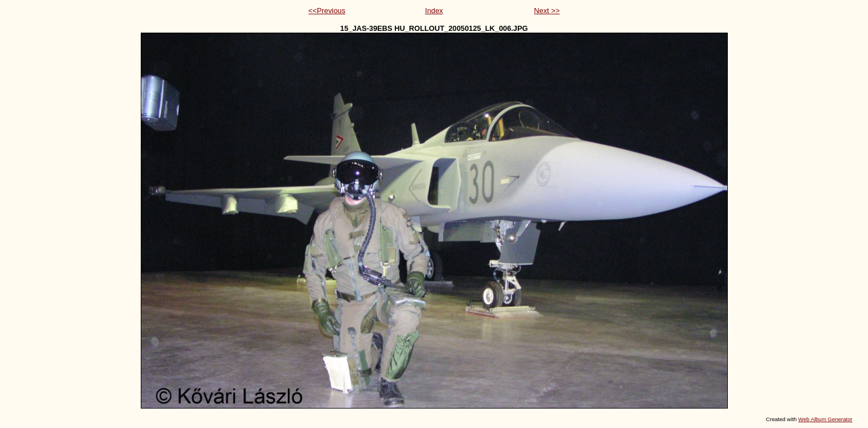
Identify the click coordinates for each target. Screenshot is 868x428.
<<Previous (327, 11)
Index (434, 11)
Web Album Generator (825, 419)
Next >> (547, 11)
